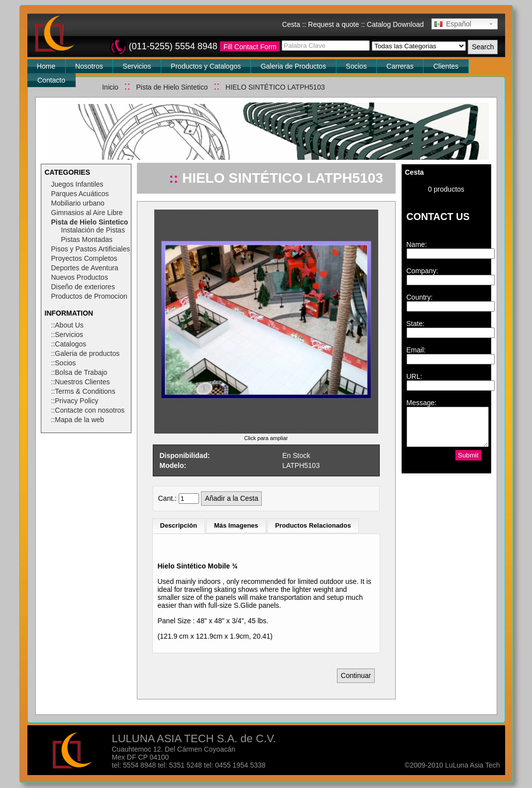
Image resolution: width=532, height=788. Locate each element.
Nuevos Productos (80, 277)
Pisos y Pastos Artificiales (91, 249)
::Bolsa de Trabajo (79, 372)
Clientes (446, 66)
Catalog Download (395, 24)
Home (46, 66)
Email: (416, 350)
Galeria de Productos (294, 66)
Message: (422, 403)
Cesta (291, 24)
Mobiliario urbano (78, 203)
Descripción (179, 525)
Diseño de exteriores (83, 287)
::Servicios (67, 335)
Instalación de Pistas (93, 230)
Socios (356, 66)
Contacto (51, 80)
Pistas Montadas (87, 239)
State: (416, 324)
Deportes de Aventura (85, 268)
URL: (415, 376)
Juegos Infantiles (77, 184)
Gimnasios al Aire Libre (87, 213)
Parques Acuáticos (80, 194)
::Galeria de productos (86, 353)
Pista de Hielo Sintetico (172, 87)
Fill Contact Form (250, 47)
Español (453, 24)
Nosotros (89, 66)
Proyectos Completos (84, 258)
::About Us (67, 325)
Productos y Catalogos (206, 66)
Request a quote (334, 24)
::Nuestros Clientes (81, 382)
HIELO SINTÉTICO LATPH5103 (275, 87)
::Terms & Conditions (83, 391)
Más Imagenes (236, 525)
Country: (420, 297)
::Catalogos (69, 344)
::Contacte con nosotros (88, 410)
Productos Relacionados (313, 525)
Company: (423, 271)
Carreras (400, 66)
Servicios (137, 66)
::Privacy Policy (75, 401)
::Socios (64, 363)
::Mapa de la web (78, 420)
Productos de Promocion (89, 296)
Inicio (110, 87)
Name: (417, 244)
